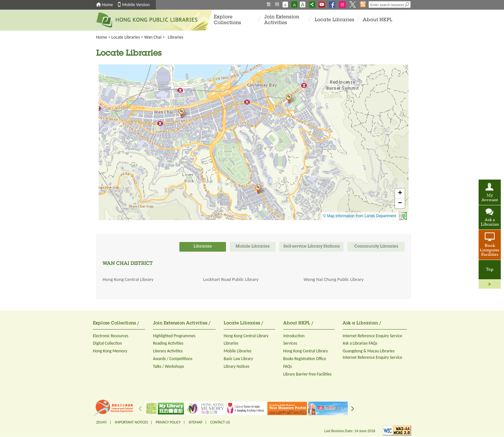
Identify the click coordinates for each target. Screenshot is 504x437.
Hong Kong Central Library (128, 279)
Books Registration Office (305, 359)
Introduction (294, 336)
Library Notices (237, 366)
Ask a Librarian (490, 222)
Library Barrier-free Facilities (307, 374)
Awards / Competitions (173, 359)
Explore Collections (227, 20)
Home (107, 5)
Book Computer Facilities (490, 250)
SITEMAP (195, 422)
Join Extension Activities (282, 20)
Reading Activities (168, 343)
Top (490, 270)
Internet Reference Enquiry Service (372, 336)
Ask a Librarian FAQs (360, 343)
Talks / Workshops (169, 366)
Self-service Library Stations (312, 247)
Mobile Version (136, 5)
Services (290, 343)
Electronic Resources (111, 336)
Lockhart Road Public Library (231, 279)
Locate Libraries (334, 20)
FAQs (288, 366)
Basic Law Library (238, 359)
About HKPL (378, 20)
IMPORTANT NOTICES (131, 422)
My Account (490, 198)
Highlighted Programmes (174, 336)
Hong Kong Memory (110, 351)
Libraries (231, 343)
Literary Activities (168, 351)
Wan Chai (153, 37)
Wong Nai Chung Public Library (334, 279)
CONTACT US (220, 422)
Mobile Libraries (238, 351)
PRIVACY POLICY (168, 422)
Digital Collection (107, 343)
